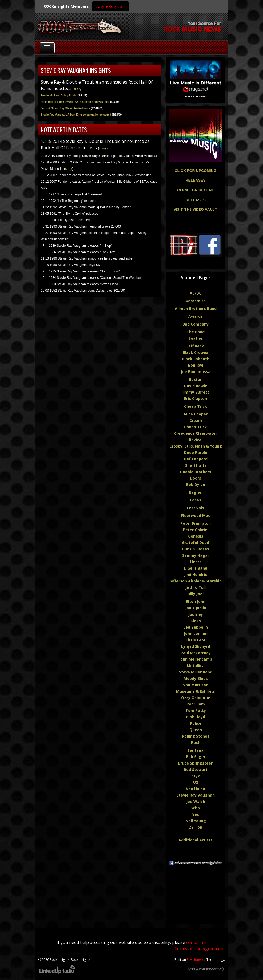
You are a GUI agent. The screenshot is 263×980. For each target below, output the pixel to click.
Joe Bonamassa (196, 372)
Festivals (196, 508)
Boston (196, 379)
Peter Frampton (196, 523)
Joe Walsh (196, 801)
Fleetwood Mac (196, 516)
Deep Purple (196, 452)
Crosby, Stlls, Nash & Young (196, 446)
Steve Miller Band (196, 672)
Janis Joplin (196, 608)
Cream (196, 420)
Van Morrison (196, 685)
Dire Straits (196, 465)
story (77, 89)
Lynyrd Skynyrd (196, 646)
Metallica (196, 666)
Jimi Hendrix (196, 575)
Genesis (196, 536)
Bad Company (196, 324)
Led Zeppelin (196, 627)
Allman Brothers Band (196, 309)
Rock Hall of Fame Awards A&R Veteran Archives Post (80, 102)
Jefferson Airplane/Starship (196, 581)
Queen (196, 730)
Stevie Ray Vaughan (196, 795)
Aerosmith (196, 301)
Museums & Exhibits (196, 691)
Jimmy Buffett (196, 392)
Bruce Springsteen (196, 763)
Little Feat (196, 640)
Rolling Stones (196, 736)
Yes (196, 814)
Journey (196, 614)
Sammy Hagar (196, 555)
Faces (196, 500)
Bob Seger (196, 757)
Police (196, 723)
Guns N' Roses (196, 549)
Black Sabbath (196, 359)
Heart (196, 562)
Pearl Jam (196, 704)
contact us (196, 942)
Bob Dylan (196, 485)
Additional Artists (196, 840)
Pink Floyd (196, 717)
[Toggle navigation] (47, 48)
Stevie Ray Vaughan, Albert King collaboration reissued (76, 115)
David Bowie (196, 386)
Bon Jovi (196, 365)
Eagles (196, 492)
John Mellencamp (196, 659)
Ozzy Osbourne (196, 698)
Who (196, 808)
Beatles (196, 338)
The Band (196, 332)
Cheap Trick (196, 406)
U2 (196, 782)
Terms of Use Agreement (200, 949)
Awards (196, 316)
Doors (196, 478)
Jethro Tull (196, 587)
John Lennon (196, 634)
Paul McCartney (196, 653)
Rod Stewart (196, 769)
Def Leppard (196, 459)
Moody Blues (196, 678)
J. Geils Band (196, 568)
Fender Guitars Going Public (59, 95)
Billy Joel (196, 594)
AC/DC (196, 293)
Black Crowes (196, 352)
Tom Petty (196, 710)
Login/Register (110, 6)
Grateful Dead (196, 542)
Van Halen (196, 789)
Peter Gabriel (196, 530)
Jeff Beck (196, 346)
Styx (196, 776)
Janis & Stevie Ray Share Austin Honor (72, 108)
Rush (196, 742)
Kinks (196, 621)
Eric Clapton (196, 399)
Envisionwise (196, 960)
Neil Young (196, 821)
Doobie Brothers (196, 472)
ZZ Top (196, 827)
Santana (196, 750)
